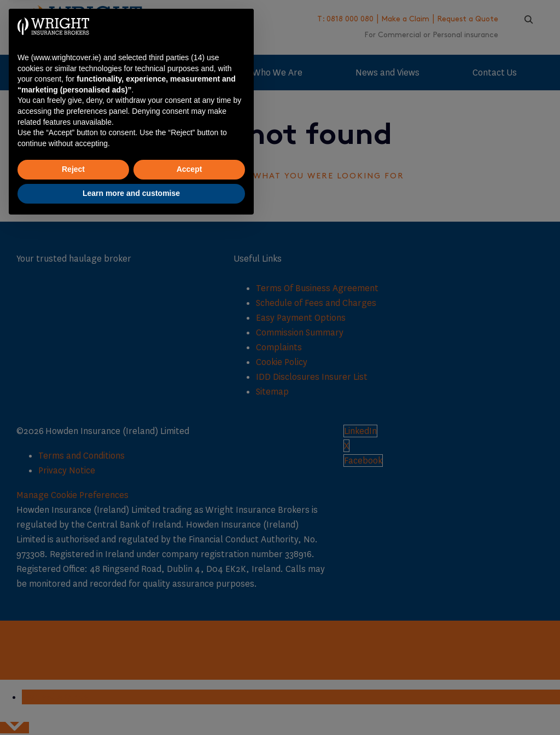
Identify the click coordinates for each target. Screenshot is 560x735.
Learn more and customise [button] (131, 705)
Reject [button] (73, 681)
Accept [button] (189, 681)
